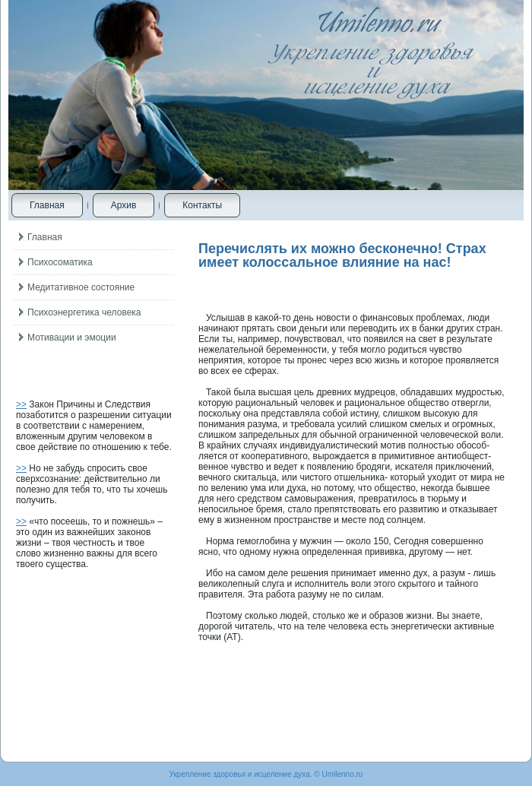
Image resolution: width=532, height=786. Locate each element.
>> (21, 404)
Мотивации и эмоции (72, 338)
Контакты (202, 205)
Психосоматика (60, 262)
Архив (124, 205)
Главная (47, 205)
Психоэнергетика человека (84, 312)
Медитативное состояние (81, 287)
